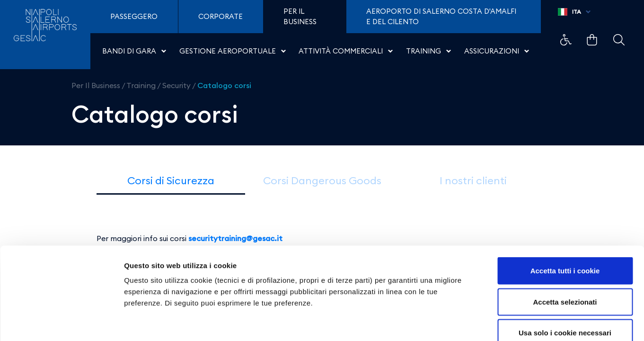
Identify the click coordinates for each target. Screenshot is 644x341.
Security (176, 85)
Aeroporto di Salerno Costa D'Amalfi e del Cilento (441, 16)
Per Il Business (96, 85)
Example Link (566, 40)
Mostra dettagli (498, 322)
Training (141, 85)
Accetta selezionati (565, 248)
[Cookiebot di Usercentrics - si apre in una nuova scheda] (61, 323)
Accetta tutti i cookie (565, 217)
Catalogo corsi (224, 85)
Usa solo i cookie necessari (565, 279)
